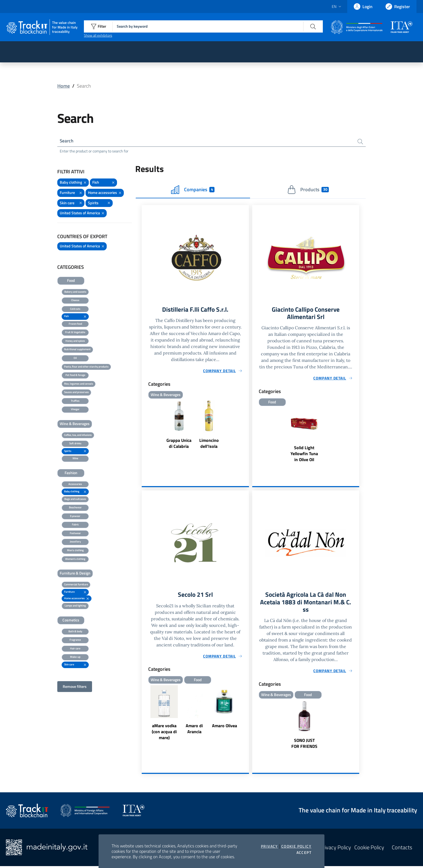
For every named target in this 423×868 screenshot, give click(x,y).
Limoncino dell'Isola (209, 444)
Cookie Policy (296, 846)
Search (67, 141)
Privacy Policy (335, 849)
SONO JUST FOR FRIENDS (304, 745)
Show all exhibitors (98, 35)
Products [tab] (308, 190)
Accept (304, 853)
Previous (144, 715)
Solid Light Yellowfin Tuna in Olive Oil (304, 455)
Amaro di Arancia (194, 730)
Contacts (402, 849)
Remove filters (75, 687)
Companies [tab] (193, 190)
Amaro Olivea (225, 727)
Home (64, 86)
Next (247, 715)
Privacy (269, 846)
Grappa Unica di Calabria (179, 444)
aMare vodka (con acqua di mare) (164, 733)
